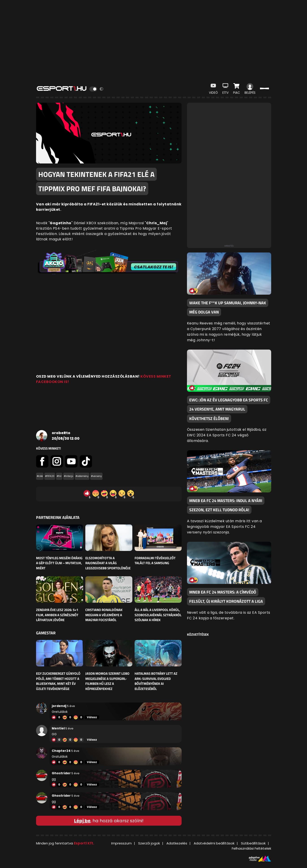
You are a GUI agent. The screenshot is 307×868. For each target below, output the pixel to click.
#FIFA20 (50, 476)
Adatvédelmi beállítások (214, 843)
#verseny (96, 476)
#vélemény (82, 476)
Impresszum (121, 843)
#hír (59, 476)
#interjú (69, 476)
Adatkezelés (177, 843)
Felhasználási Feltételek (251, 848)
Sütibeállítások (253, 843)
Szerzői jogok (149, 843)
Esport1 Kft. (84, 843)
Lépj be (82, 821)
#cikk (40, 476)
